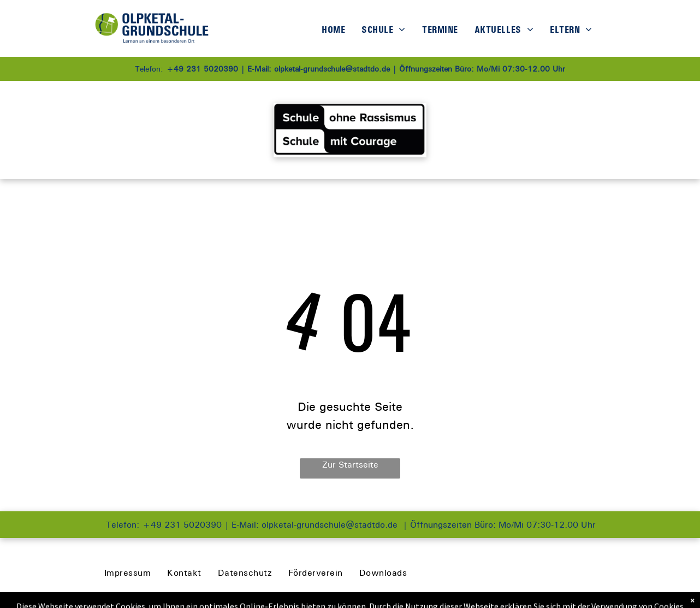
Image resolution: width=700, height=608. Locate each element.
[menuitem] (333, 29)
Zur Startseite (350, 465)
